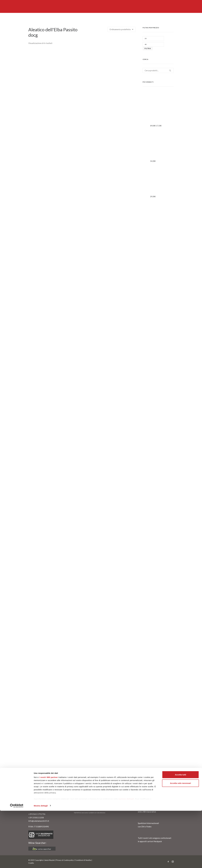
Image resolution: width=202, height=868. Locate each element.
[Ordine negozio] (122, 29)
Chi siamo (34, 793)
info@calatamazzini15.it (39, 821)
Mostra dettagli (41, 863)
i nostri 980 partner (49, 834)
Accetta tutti (181, 832)
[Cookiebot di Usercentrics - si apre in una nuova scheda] (17, 863)
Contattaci (34, 796)
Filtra (148, 48)
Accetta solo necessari (181, 840)
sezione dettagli (126, 856)
